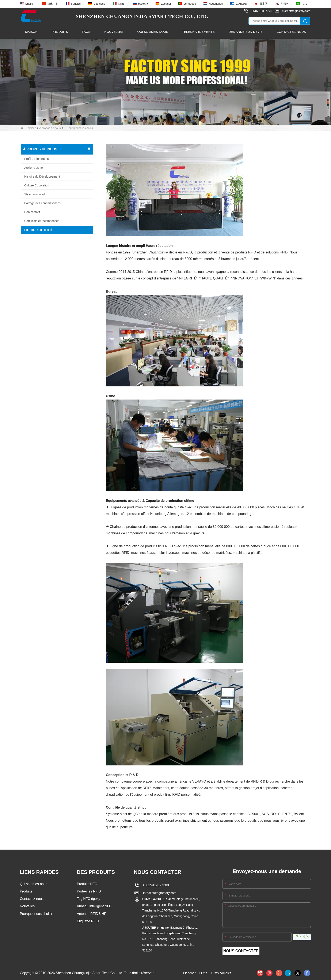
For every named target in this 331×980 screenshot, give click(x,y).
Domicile (28, 128)
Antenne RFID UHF (92, 914)
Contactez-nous (291, 32)
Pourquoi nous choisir (39, 230)
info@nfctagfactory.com (159, 893)
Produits (60, 32)
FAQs (86, 32)
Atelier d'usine (34, 167)
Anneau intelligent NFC (94, 907)
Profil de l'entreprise (37, 159)
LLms (203, 973)
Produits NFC (87, 884)
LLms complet (221, 973)
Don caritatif (32, 212)
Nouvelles (114, 32)
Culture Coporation (37, 185)
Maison (31, 32)
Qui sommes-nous (153, 32)
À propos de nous (50, 128)
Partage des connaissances (42, 203)
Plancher (188, 973)
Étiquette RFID (88, 922)
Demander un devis (246, 32)
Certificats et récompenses (42, 221)
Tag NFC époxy (88, 899)
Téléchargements (198, 32)
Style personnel (35, 194)
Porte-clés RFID (89, 892)
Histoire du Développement (42, 176)
